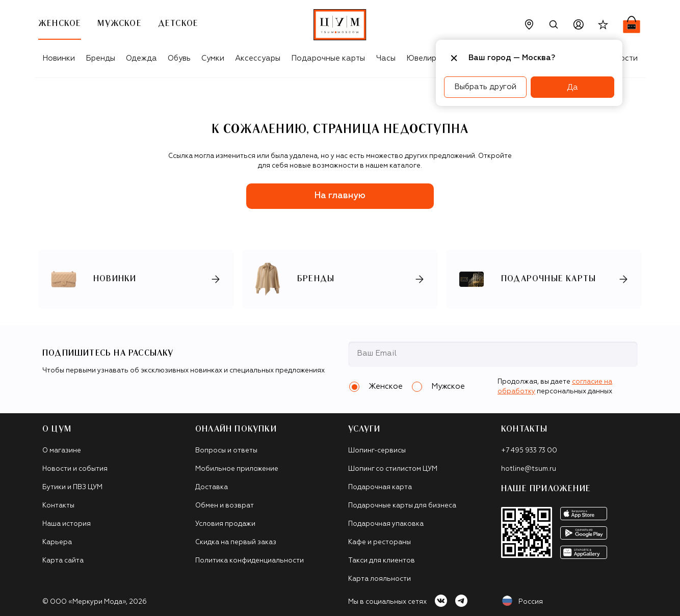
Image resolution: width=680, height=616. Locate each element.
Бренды (100, 58)
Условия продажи (225, 524)
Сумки (213, 58)
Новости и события (75, 469)
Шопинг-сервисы (377, 451)
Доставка (212, 487)
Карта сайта (63, 561)
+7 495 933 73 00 (529, 451)
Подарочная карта (380, 487)
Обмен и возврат (225, 506)
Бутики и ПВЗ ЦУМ (72, 487)
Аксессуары (258, 58)
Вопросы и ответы (226, 451)
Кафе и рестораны (380, 542)
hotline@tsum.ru (529, 469)
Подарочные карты (328, 58)
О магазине (62, 451)
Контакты (58, 506)
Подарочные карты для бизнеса (402, 506)
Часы (386, 58)
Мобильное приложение (237, 469)
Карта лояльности (380, 579)
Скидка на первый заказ (236, 542)
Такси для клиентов (382, 561)
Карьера (57, 542)
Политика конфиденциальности (250, 561)
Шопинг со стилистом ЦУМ (393, 469)
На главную (340, 196)
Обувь (179, 58)
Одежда (141, 58)
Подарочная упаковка (386, 524)
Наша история (67, 524)
